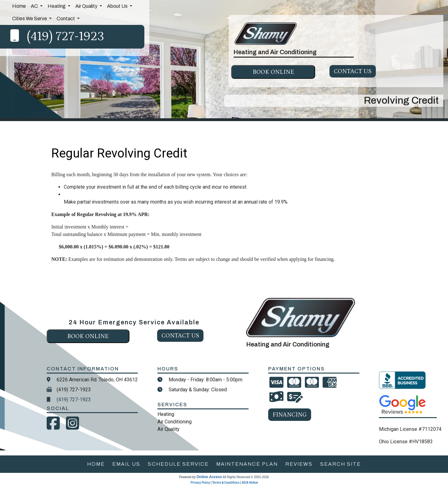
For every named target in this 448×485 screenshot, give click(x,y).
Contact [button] (66, 19)
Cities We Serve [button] (30, 19)
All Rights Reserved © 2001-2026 (246, 477)
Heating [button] (57, 6)
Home (19, 6)
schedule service (178, 464)
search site (341, 464)
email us (126, 464)
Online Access (209, 477)
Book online (273, 72)
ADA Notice (250, 483)
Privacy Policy (200, 483)
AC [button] (35, 6)
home (96, 464)
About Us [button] (118, 6)
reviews (299, 464)
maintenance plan (247, 464)
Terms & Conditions (226, 483)
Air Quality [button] (87, 6)
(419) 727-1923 (65, 37)
